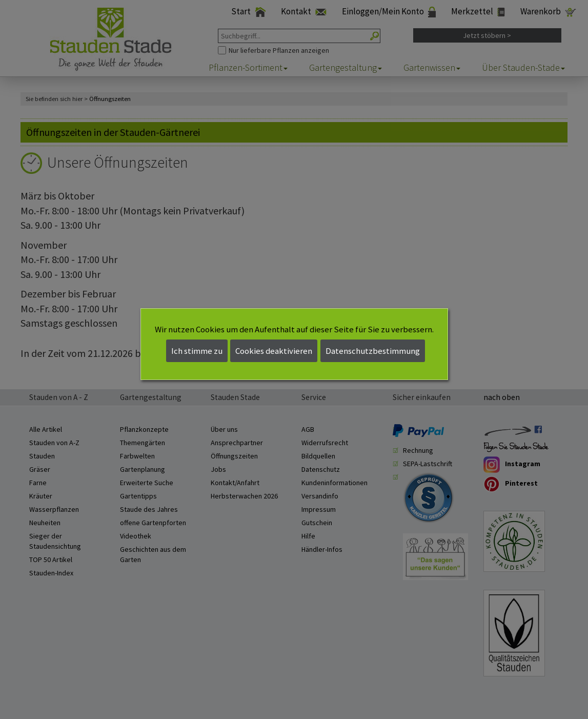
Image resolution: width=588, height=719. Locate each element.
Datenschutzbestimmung (373, 351)
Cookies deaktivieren (274, 351)
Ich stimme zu (197, 351)
